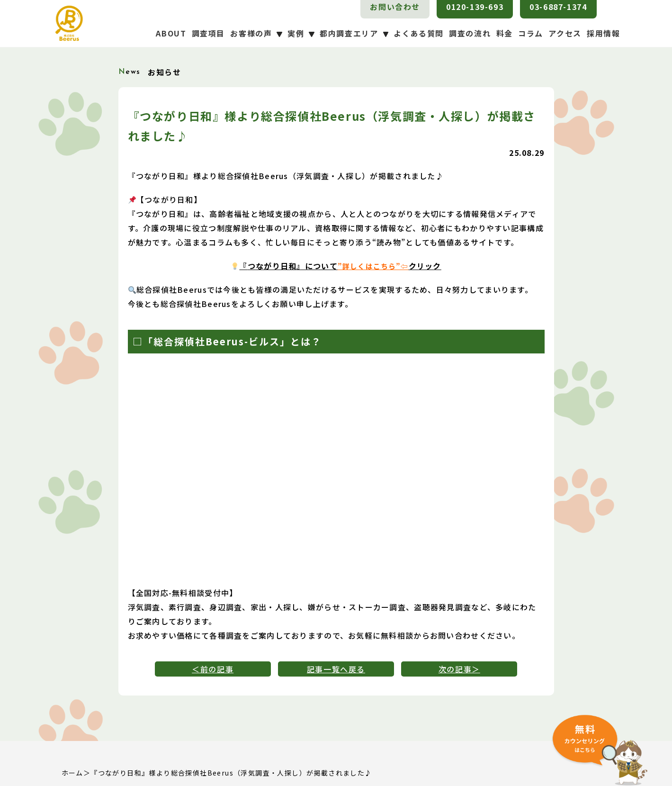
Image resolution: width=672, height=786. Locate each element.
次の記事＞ (459, 669)
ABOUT (171, 33)
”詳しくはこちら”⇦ (373, 266)
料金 (505, 33)
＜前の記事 (213, 669)
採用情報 (603, 33)
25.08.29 (527, 153)
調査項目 (208, 33)
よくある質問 (419, 33)
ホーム (72, 773)
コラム (531, 33)
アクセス (565, 33)
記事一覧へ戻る (336, 669)
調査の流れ (470, 33)
